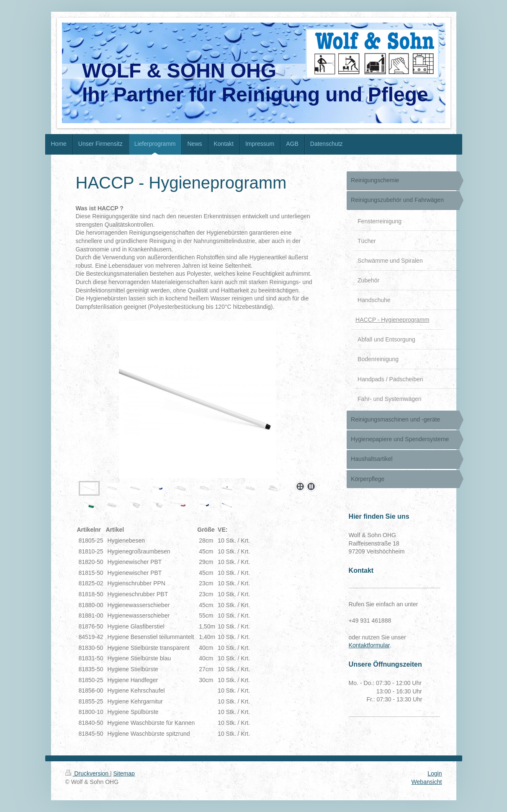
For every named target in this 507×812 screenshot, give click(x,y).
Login (435, 773)
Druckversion (88, 773)
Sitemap (124, 773)
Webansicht (427, 782)
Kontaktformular (369, 645)
